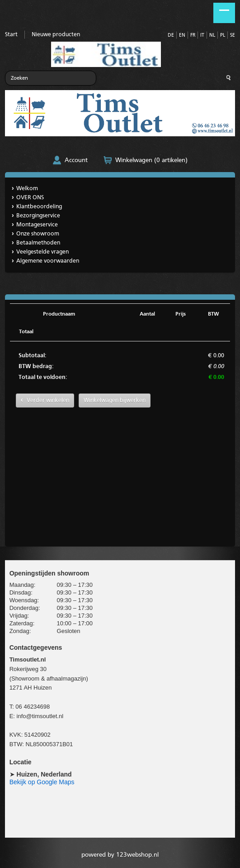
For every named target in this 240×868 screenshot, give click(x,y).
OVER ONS (30, 198)
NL (212, 36)
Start (11, 35)
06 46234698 (33, 707)
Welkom (27, 189)
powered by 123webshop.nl (120, 855)
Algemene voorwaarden (48, 261)
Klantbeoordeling (39, 207)
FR (193, 36)
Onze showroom (38, 234)
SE (233, 36)
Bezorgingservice (38, 216)
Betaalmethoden (38, 243)
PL (223, 36)
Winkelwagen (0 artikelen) (151, 160)
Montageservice (37, 225)
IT (202, 36)
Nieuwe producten (56, 35)
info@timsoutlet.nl (40, 716)
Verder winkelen (48, 400)
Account (76, 160)
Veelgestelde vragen (42, 252)
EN (182, 36)
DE (171, 36)
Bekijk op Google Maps (42, 782)
